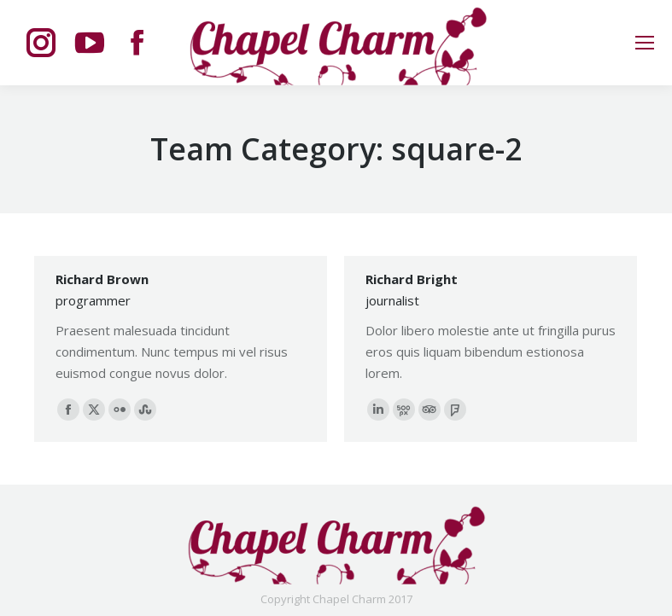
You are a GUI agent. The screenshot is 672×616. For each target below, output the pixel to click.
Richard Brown (102, 279)
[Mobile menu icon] (645, 43)
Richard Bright (412, 279)
